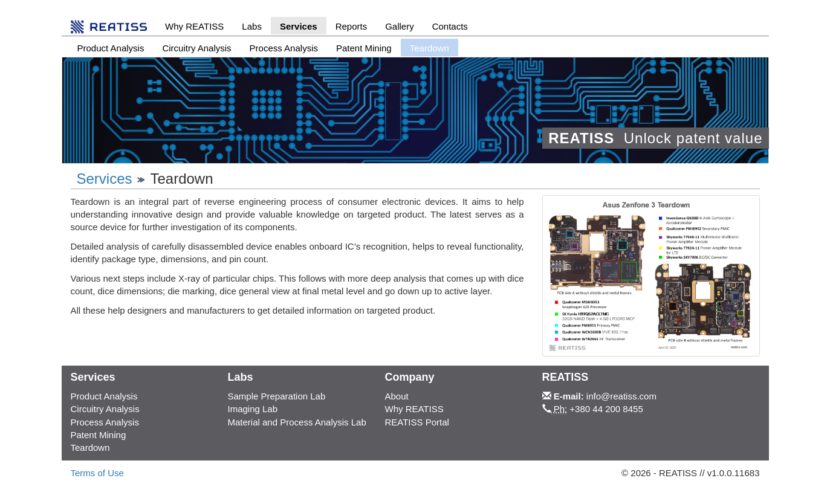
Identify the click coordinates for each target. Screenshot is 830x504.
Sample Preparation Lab (276, 396)
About (396, 396)
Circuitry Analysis (196, 48)
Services (299, 26)
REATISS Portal (417, 422)
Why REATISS (194, 26)
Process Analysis (284, 48)
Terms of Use (97, 473)
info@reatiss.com (621, 396)
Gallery (400, 26)
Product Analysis (111, 48)
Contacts (450, 26)
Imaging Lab (252, 409)
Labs (252, 26)
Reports (352, 26)
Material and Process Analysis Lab (297, 422)
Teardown (90, 447)
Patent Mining (364, 48)
